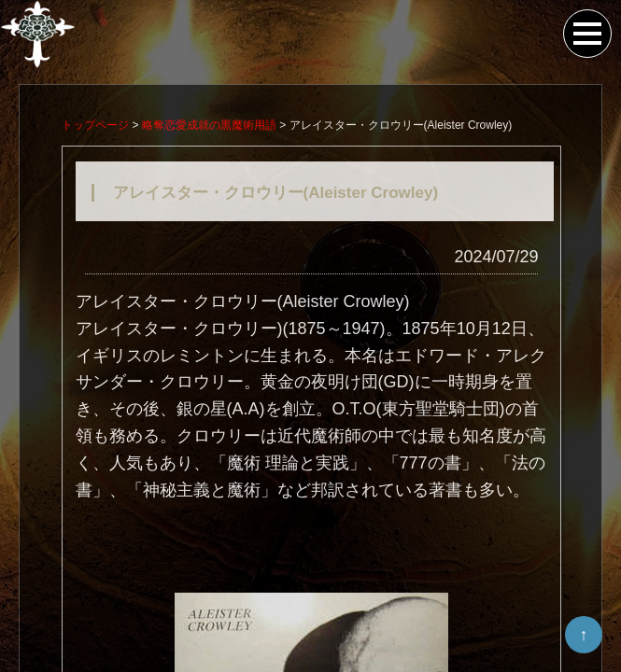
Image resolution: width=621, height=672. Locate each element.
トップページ (95, 127)
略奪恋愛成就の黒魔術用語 (209, 127)
